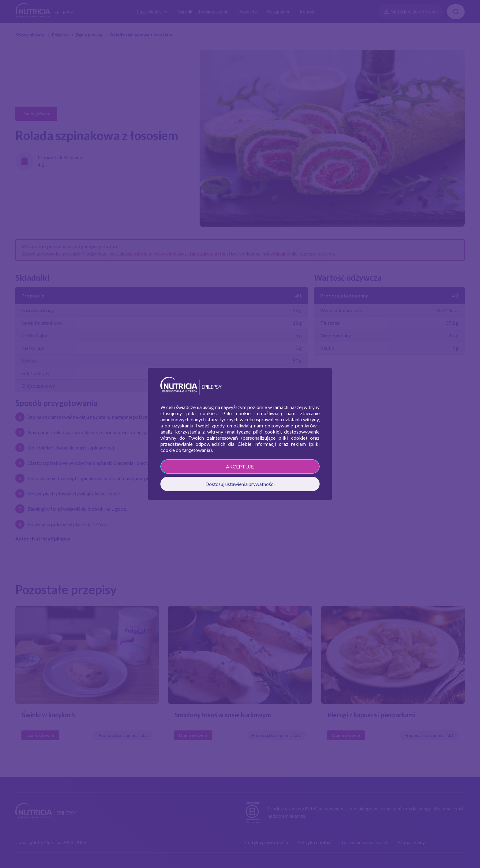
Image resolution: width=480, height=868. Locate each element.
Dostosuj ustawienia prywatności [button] (240, 484)
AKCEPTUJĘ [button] (240, 466)
